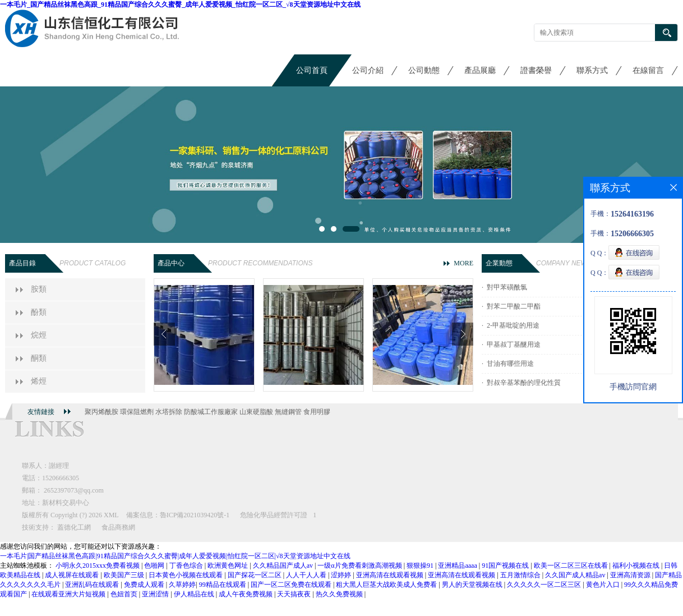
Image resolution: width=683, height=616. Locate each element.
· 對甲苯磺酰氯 (504, 287)
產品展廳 (480, 70)
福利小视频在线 (637, 566)
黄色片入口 (604, 585)
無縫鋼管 (288, 412)
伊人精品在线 (195, 594)
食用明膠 (317, 412)
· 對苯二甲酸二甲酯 (511, 306)
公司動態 (424, 70)
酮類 (39, 358)
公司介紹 (368, 70)
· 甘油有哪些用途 (508, 364)
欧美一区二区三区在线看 (572, 566)
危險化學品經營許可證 (274, 515)
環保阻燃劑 (137, 412)
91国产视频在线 (506, 566)
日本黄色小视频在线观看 (186, 575)
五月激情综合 (521, 575)
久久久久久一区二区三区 (545, 585)
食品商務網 (118, 527)
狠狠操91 (421, 566)
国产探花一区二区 (255, 575)
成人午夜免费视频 (246, 594)
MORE (463, 263)
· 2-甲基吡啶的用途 (511, 325)
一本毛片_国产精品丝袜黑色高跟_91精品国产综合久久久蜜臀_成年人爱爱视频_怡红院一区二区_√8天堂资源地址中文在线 (180, 4)
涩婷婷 (342, 575)
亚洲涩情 (156, 594)
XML (111, 515)
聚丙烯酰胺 (101, 412)
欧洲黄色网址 (229, 566)
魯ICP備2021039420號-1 (195, 515)
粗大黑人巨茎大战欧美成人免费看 (387, 585)
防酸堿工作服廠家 (211, 412)
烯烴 (39, 381)
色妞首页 (125, 594)
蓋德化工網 (74, 527)
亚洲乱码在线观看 (93, 585)
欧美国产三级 (125, 575)
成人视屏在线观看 (73, 575)
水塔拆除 (169, 412)
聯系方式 (592, 70)
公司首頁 (312, 70)
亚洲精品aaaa (458, 566)
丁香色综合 (187, 566)
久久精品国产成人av (284, 566)
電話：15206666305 (50, 478)
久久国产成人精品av (576, 575)
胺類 (39, 289)
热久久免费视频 (340, 594)
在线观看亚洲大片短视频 (69, 594)
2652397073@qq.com (74, 490)
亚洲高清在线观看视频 (391, 575)
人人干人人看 (307, 575)
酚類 (39, 312)
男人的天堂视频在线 (473, 585)
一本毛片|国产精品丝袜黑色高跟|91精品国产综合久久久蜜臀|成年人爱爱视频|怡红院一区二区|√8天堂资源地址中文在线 (175, 556)
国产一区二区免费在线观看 (292, 585)
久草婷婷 (182, 585)
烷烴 (39, 335)
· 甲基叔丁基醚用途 (511, 344)
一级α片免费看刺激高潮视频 (360, 566)
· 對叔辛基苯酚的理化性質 (521, 383)
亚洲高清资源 (631, 575)
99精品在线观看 (223, 585)
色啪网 (155, 566)
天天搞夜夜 (295, 594)
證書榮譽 (536, 70)
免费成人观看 (145, 585)
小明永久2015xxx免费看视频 (98, 566)
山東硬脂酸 (256, 412)
